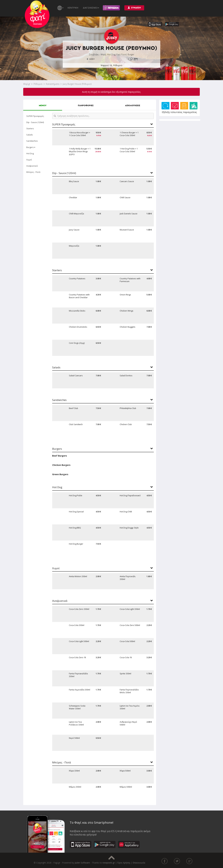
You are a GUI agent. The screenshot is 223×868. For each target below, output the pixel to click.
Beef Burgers (60, 456)
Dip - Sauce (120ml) (35, 122)
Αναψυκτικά (32, 166)
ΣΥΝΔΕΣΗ (134, 8)
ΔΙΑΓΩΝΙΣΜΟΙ (91, 8)
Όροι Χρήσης (124, 863)
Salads (30, 135)
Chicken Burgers (61, 465)
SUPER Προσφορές (35, 116)
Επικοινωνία (139, 863)
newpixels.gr (109, 863)
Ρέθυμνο (38, 84)
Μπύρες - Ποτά (33, 172)
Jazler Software (82, 863)
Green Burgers (60, 474)
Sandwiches (32, 141)
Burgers (31, 147)
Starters (30, 128)
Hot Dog (30, 153)
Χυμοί (29, 160)
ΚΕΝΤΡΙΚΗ (73, 8)
